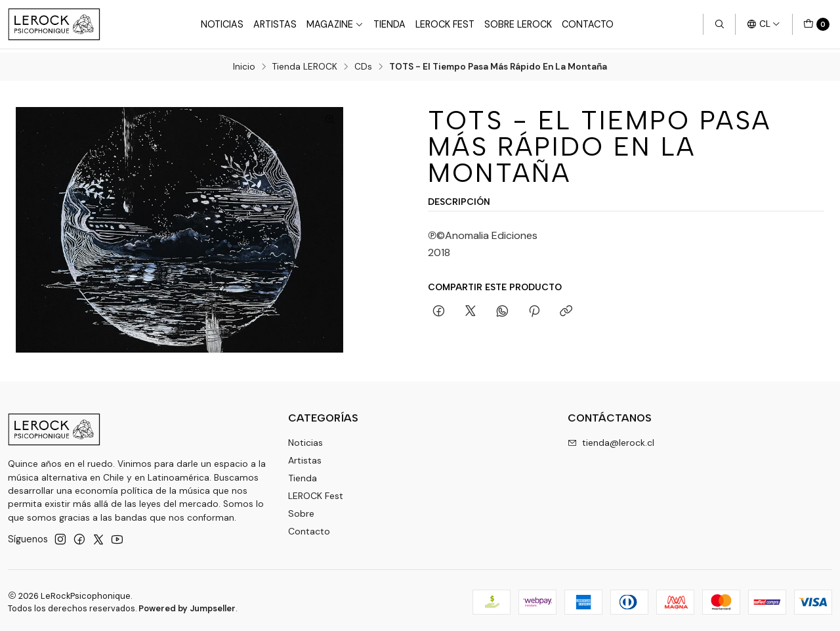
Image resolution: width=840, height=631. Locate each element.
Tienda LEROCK (305, 64)
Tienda (389, 24)
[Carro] (816, 24)
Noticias (222, 24)
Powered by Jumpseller (187, 605)
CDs (363, 64)
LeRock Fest (445, 24)
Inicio (244, 64)
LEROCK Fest (316, 492)
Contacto (588, 24)
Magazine (335, 24)
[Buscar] (719, 24)
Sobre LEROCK (518, 24)
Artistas (275, 24)
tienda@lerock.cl (611, 439)
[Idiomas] (764, 24)
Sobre (301, 510)
